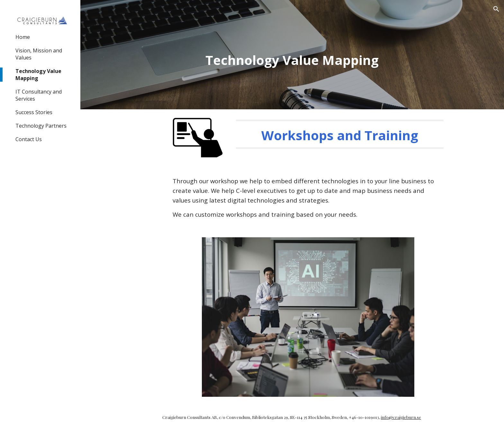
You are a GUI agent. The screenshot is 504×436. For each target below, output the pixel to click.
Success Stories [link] (34, 112)
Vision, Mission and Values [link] (39, 54)
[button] (496, 9)
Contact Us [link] (29, 139)
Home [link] (23, 37)
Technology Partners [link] (41, 126)
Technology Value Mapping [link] (38, 75)
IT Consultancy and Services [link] (39, 95)
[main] (292, 55)
